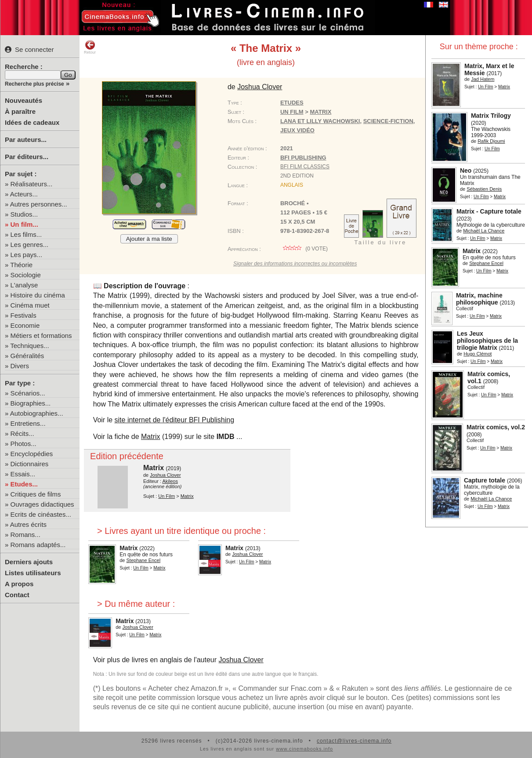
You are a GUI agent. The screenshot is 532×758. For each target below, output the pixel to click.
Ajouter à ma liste (149, 239)
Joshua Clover (241, 660)
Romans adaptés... (38, 545)
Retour (90, 47)
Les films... (26, 234)
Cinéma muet (30, 305)
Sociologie (26, 275)
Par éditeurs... (27, 157)
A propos (19, 584)
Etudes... (24, 484)
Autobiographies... (37, 413)
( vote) (304, 249)
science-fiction (388, 121)
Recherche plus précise (34, 84)
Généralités (27, 356)
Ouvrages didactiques (42, 504)
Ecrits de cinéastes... (41, 514)
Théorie (21, 265)
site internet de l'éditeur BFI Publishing (175, 420)
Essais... (23, 474)
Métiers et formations (41, 335)
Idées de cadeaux (32, 122)
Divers (20, 366)
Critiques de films (36, 494)
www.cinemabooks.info (304, 749)
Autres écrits (28, 524)
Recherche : (24, 67)
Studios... (24, 214)
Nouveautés (24, 100)
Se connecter (29, 49)
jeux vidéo (297, 130)
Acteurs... (24, 194)
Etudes (292, 103)
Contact (17, 595)
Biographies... (31, 403)
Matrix (151, 437)
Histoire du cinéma (38, 295)
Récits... (22, 433)
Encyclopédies (32, 454)
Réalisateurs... (32, 184)
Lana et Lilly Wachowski (320, 121)
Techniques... (29, 346)
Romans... (25, 535)
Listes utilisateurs (33, 573)
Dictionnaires (30, 464)
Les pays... (27, 255)
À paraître (20, 111)
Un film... (24, 224)
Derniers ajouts (29, 562)
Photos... (24, 444)
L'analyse (24, 285)
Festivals (24, 315)
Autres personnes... (39, 204)
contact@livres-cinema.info (354, 741)
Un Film (485, 87)
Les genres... (30, 245)
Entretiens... (28, 423)
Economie (25, 325)
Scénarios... (28, 393)
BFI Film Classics (305, 167)
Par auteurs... (26, 140)
